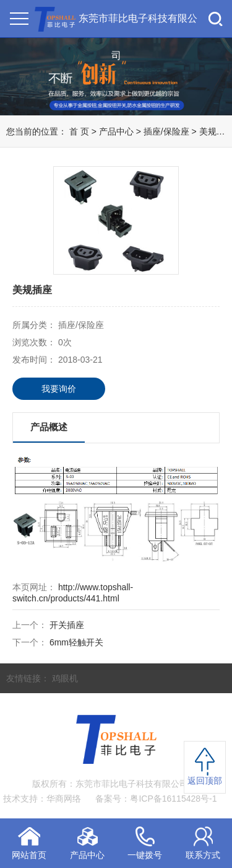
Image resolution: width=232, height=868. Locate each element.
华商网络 (64, 799)
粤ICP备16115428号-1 (173, 799)
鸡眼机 (65, 678)
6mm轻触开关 (76, 642)
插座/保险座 (168, 131)
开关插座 (67, 625)
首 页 (79, 131)
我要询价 (59, 389)
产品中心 (116, 131)
